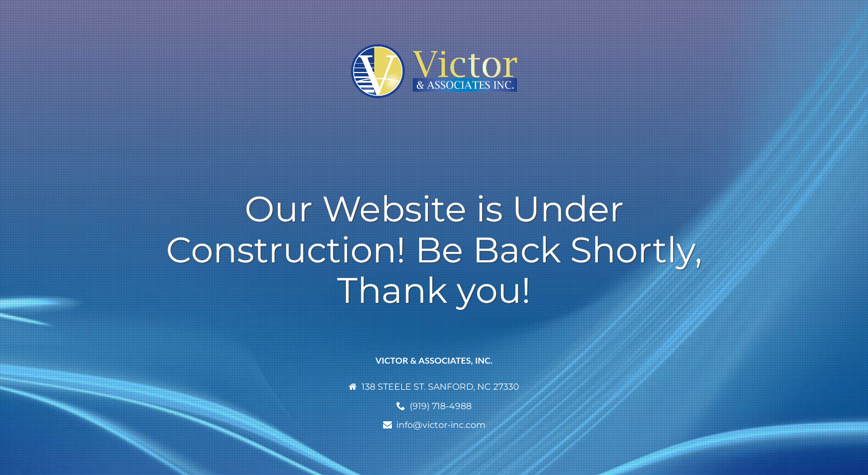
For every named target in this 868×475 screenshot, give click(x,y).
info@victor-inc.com (441, 425)
